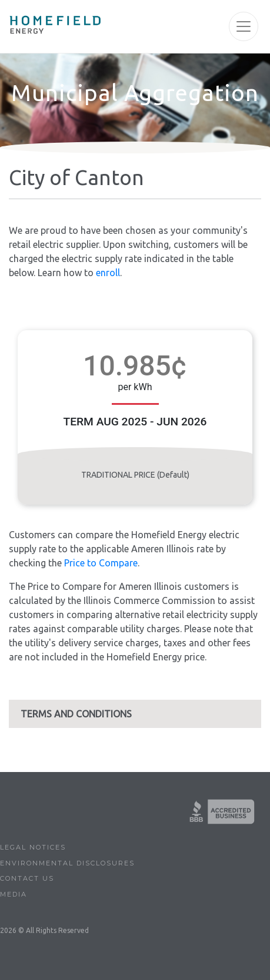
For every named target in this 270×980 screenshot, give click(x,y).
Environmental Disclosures (67, 863)
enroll (108, 273)
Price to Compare (101, 563)
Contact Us (27, 878)
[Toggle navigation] (244, 26)
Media (14, 894)
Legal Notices (33, 847)
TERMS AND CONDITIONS (76, 714)
